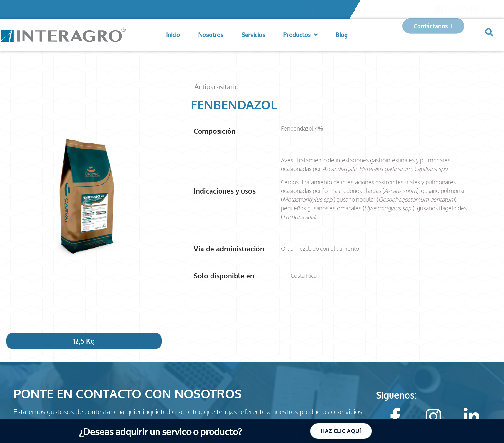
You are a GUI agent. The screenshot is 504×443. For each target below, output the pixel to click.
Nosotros (211, 33)
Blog (342, 33)
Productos (300, 33)
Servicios (253, 33)
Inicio (173, 33)
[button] (489, 28)
